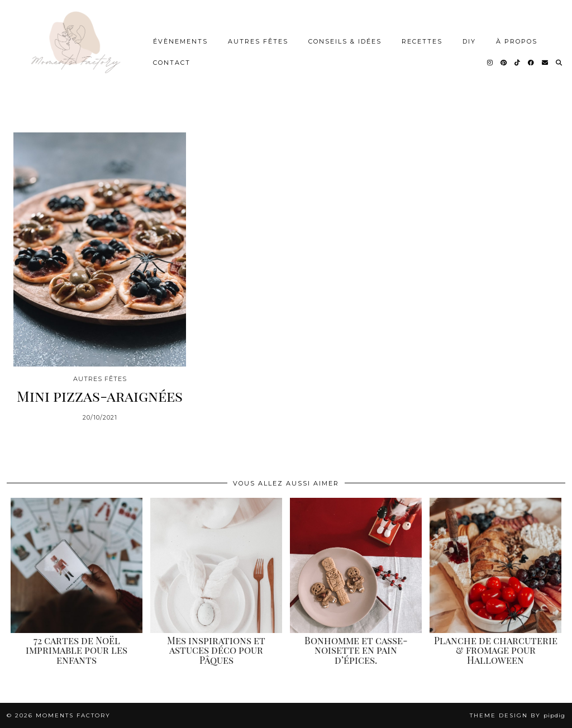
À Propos (517, 41)
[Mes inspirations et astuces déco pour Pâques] (216, 565)
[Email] (545, 63)
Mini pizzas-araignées (100, 396)
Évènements (180, 41)
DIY (469, 41)
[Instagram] (490, 63)
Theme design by (518, 715)
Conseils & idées (345, 41)
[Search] (559, 63)
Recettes (422, 41)
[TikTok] (518, 63)
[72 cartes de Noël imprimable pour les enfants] (77, 565)
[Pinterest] (504, 63)
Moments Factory (73, 715)
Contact (172, 63)
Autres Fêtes (258, 41)
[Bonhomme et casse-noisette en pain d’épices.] (356, 565)
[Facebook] (532, 63)
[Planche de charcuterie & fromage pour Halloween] (495, 565)
